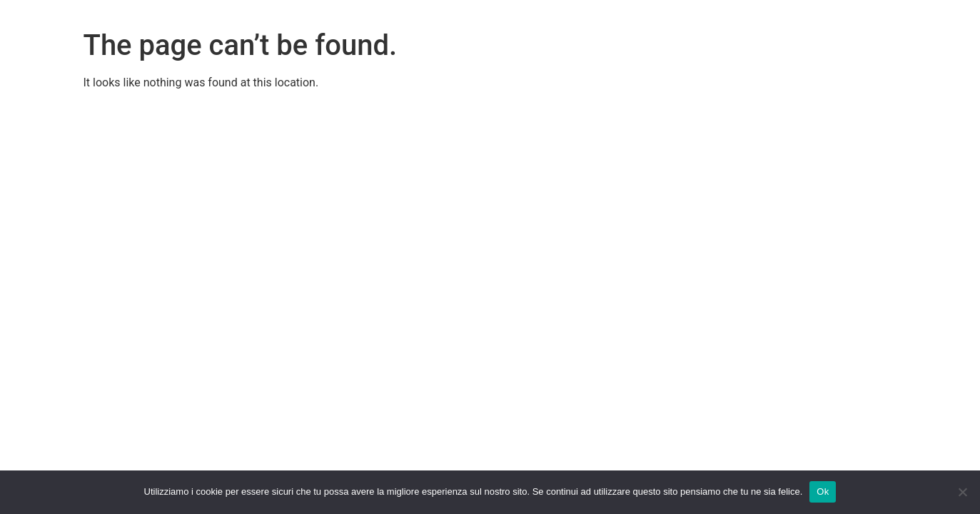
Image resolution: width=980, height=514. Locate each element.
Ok (823, 492)
